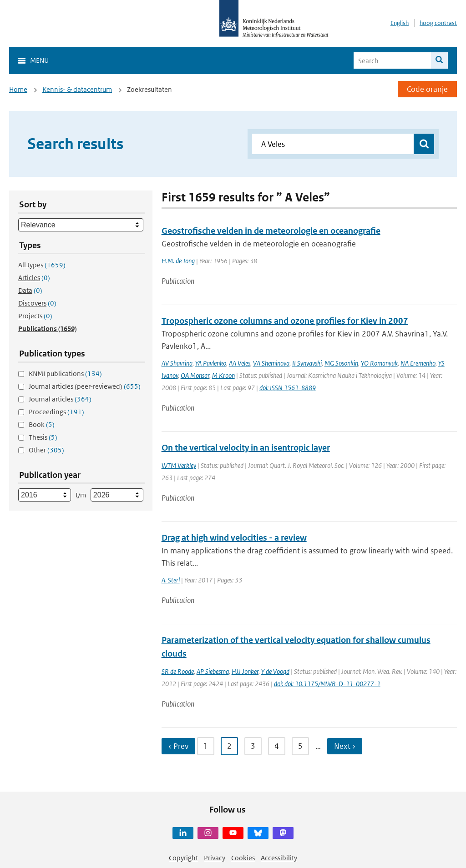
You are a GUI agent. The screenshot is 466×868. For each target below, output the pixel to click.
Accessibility (279, 858)
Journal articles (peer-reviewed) (85, 386)
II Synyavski (307, 363)
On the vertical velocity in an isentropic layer (246, 448)
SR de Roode (178, 671)
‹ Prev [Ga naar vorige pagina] (178, 746)
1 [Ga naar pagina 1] (206, 746)
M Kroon (223, 375)
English (400, 23)
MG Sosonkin (341, 363)
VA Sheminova (271, 363)
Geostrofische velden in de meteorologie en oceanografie (271, 231)
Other (46, 450)
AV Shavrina (177, 363)
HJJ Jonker (245, 671)
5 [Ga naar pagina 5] (300, 746)
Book (42, 424)
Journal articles (60, 399)
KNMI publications (65, 374)
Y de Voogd (275, 671)
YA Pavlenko (211, 363)
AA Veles (240, 363)
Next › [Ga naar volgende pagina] (345, 746)
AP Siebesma (213, 671)
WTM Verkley (179, 465)
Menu (39, 60)
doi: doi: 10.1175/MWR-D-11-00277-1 (327, 684)
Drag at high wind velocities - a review (234, 538)
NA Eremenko (418, 363)
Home (18, 89)
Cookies (243, 858)
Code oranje (427, 89)
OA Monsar (195, 375)
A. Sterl (171, 580)
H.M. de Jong (178, 261)
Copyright (183, 858)
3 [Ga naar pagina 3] (253, 746)
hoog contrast (438, 23)
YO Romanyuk (379, 363)
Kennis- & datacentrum (77, 89)
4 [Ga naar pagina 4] (277, 746)
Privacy (215, 858)
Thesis (43, 437)
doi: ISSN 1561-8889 (288, 388)
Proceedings (56, 412)
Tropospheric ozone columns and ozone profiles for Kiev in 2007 (285, 321)
